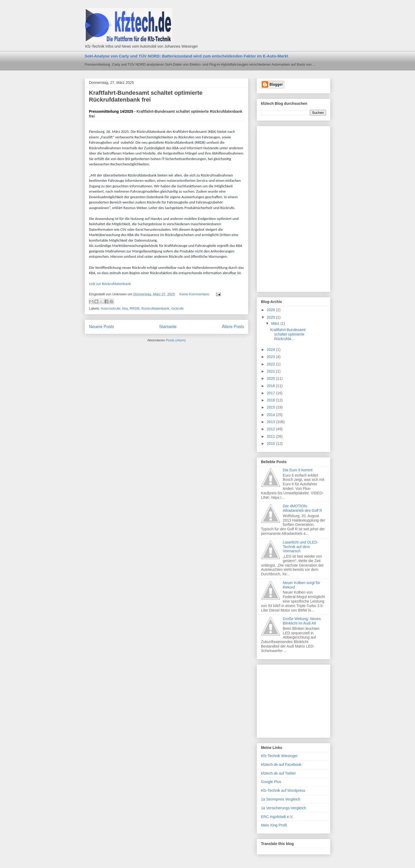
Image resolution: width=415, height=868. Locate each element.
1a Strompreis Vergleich (281, 799)
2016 (271, 400)
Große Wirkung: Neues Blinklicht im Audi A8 (302, 621)
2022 (271, 364)
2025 (271, 317)
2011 (271, 436)
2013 (271, 422)
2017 (271, 393)
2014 (271, 415)
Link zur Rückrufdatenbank (110, 284)
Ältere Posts (233, 327)
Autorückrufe (111, 308)
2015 (271, 407)
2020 (271, 378)
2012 (271, 429)
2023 (271, 357)
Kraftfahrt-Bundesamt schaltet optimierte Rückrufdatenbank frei (146, 96)
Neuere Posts (101, 327)
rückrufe (177, 308)
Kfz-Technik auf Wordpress (283, 790)
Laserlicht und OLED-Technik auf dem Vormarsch (301, 547)
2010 (271, 444)
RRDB (135, 308)
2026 (271, 310)
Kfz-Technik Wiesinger (279, 756)
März (276, 323)
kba (125, 308)
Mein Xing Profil (274, 825)
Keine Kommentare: (195, 294)
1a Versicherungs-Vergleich (283, 808)
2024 (271, 350)
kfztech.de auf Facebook (281, 765)
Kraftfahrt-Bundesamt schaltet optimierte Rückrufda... (288, 334)
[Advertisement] (282, 207)
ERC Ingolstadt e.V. (277, 817)
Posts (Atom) (176, 340)
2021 (271, 371)
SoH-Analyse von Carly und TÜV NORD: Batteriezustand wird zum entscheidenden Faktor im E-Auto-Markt (186, 56)
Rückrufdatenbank (155, 308)
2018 (271, 386)
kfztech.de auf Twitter (278, 773)
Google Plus (271, 782)
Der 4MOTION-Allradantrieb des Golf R (303, 508)
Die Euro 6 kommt (298, 470)
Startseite (168, 327)
